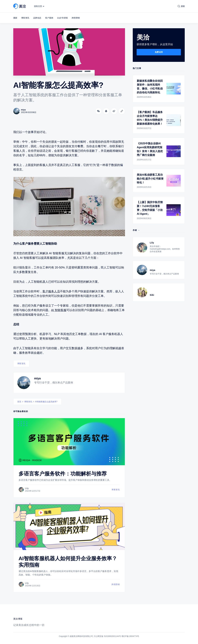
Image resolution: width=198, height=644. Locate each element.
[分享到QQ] (106, 111)
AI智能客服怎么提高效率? (46, 402)
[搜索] (181, 6)
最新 (15, 18)
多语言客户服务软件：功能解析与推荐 (63, 474)
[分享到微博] (114, 111)
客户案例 (49, 18)
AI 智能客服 (59, 310)
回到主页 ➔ (39, 6)
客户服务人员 (51, 291)
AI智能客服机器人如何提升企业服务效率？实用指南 (68, 562)
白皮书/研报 (62, 18)
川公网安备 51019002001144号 (107, 636)
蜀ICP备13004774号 (130, 636)
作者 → (136, 230)
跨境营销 (76, 18)
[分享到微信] (98, 111)
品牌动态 (37, 18)
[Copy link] (122, 111)
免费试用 (159, 52)
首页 (19, 402)
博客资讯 (25, 18)
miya (37, 378)
